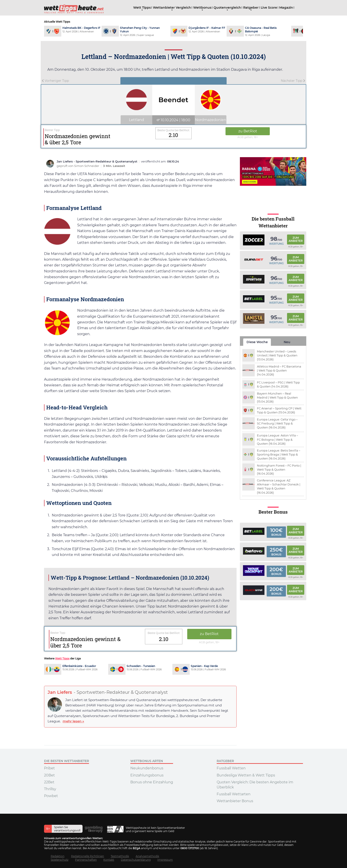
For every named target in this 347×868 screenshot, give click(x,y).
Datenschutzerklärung (136, 860)
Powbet (51, 796)
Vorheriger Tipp (55, 81)
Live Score (269, 8)
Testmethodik (120, 856)
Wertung (276, 244)
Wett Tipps (142, 8)
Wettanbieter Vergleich (172, 8)
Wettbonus (202, 8)
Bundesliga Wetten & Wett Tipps (246, 775)
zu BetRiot (248, 131)
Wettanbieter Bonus (235, 801)
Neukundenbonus (147, 768)
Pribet (49, 768)
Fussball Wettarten (234, 794)
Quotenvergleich (227, 8)
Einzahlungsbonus (147, 775)
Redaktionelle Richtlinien (88, 856)
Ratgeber (251, 8)
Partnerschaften (86, 860)
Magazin (286, 8)
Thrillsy (50, 789)
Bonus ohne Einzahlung (152, 782)
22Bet (49, 782)
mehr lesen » (73, 721)
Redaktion (58, 856)
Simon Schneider (87, 166)
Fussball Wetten (231, 768)
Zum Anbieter (296, 239)
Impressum (165, 860)
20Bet (49, 775)
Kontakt (109, 860)
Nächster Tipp (293, 81)
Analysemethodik (147, 856)
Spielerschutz (60, 860)
